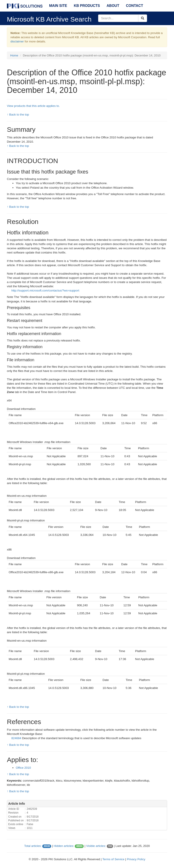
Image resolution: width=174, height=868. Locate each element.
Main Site (58, 6)
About (113, 6)
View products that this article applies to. (33, 106)
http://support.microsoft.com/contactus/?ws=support (45, 290)
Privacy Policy (136, 859)
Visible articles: (96, 846)
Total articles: (33, 846)
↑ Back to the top (18, 115)
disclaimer (17, 41)
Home (14, 55)
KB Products (87, 6)
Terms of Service (113, 859)
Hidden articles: (64, 846)
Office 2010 (23, 768)
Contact (135, 6)
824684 (17, 738)
